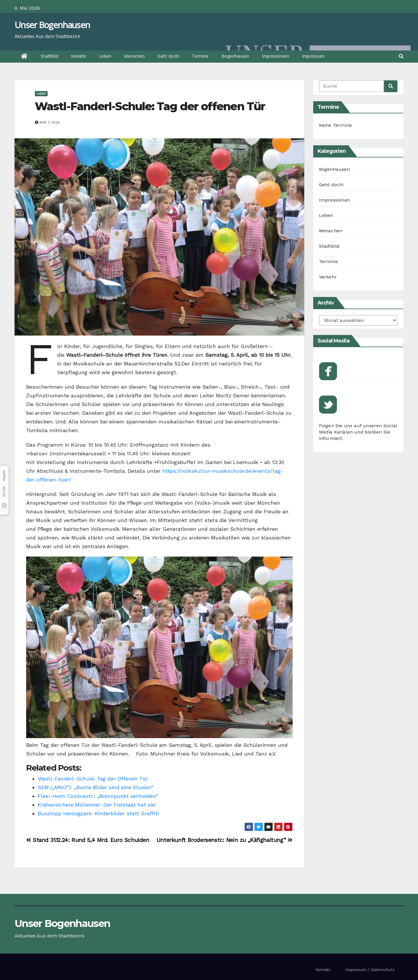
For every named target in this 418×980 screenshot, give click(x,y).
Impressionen (275, 56)
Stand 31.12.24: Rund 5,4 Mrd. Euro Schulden (89, 840)
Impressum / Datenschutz (370, 970)
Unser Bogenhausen (52, 25)
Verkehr (79, 56)
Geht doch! (168, 56)
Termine (200, 56)
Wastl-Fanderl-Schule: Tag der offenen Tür (151, 106)
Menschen (134, 56)
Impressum (313, 56)
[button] (401, 56)
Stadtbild (49, 56)
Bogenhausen (235, 56)
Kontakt (323, 970)
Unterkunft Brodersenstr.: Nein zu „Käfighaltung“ (225, 840)
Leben (105, 56)
